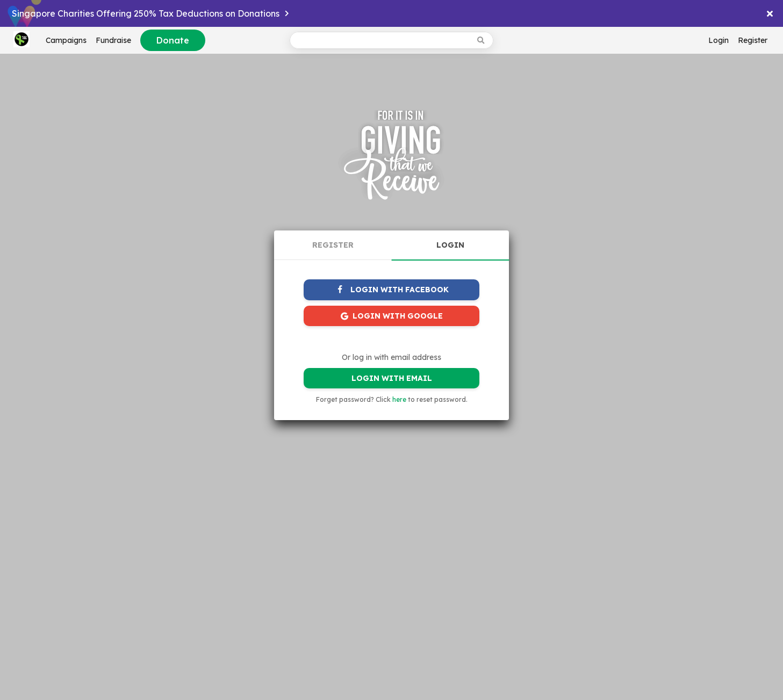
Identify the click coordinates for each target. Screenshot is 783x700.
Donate (173, 40)
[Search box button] (482, 40)
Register (753, 40)
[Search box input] (381, 40)
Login (719, 40)
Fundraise (113, 40)
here (399, 399)
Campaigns (66, 40)
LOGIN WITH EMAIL (392, 378)
